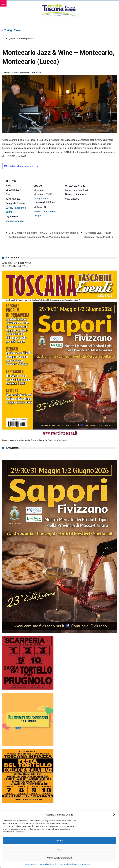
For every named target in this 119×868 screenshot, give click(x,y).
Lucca (9, 208)
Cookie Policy (31, 864)
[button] (114, 815)
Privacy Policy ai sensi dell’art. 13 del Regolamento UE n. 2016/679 (65, 864)
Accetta (59, 841)
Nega (59, 849)
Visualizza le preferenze (60, 858)
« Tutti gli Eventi (12, 30)
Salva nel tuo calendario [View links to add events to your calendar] (22, 166)
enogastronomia (14, 221)
